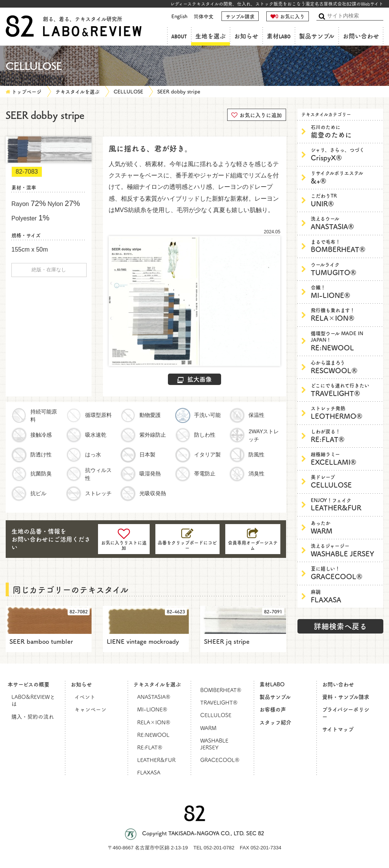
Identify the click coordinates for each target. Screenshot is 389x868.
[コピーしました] (187, 539)
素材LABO (279, 36)
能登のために (345, 131)
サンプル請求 (240, 16)
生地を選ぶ (210, 36)
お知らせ (246, 36)
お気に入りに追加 (257, 114)
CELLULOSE (128, 91)
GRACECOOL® (345, 573)
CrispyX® (345, 154)
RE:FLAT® (345, 436)
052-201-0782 (219, 848)
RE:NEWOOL (345, 341)
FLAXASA (345, 596)
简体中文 (204, 16)
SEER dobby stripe (179, 91)
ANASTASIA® (345, 223)
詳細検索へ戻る (340, 626)
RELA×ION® (345, 314)
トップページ (27, 91)
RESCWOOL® (345, 367)
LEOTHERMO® (345, 413)
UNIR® (345, 200)
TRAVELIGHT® (345, 390)
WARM (345, 527)
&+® (345, 177)
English (179, 16)
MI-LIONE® (345, 292)
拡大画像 (194, 379)
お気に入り (288, 16)
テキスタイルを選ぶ (77, 91)
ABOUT (179, 36)
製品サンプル (317, 36)
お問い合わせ (361, 36)
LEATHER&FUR (345, 504)
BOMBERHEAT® (345, 246)
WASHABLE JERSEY (345, 550)
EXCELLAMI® (345, 459)
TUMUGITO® (345, 269)
